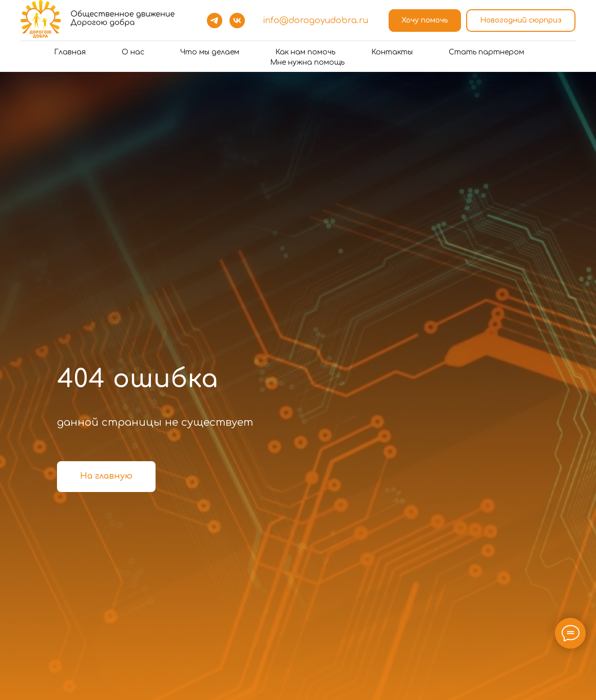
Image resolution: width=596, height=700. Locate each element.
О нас (133, 52)
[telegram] (215, 21)
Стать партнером (486, 52)
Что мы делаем (210, 52)
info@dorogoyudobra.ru (315, 21)
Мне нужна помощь (307, 62)
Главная (70, 52)
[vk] (237, 21)
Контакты (392, 52)
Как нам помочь (305, 52)
